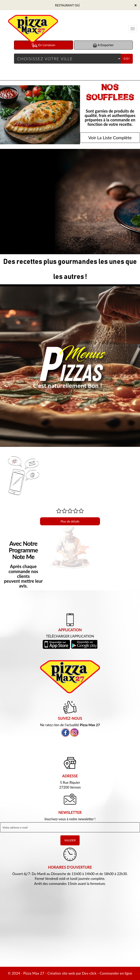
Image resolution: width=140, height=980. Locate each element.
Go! (127, 58)
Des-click (89, 973)
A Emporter (103, 45)
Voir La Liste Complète (110, 138)
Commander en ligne (116, 973)
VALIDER (70, 840)
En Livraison (43, 45)
